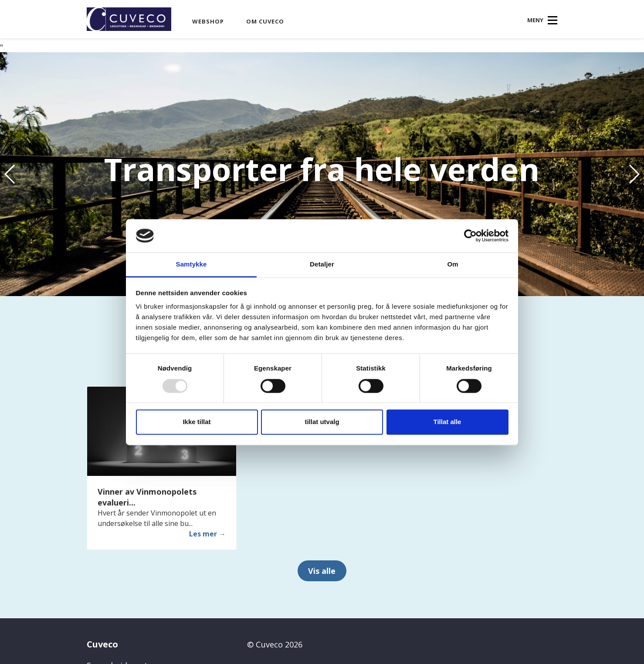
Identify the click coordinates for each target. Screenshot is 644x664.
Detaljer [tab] (322, 265)
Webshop (208, 21)
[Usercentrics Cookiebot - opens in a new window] (470, 236)
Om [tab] (452, 265)
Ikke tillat (197, 422)
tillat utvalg (322, 422)
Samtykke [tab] (192, 265)
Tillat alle (447, 422)
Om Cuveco (265, 21)
